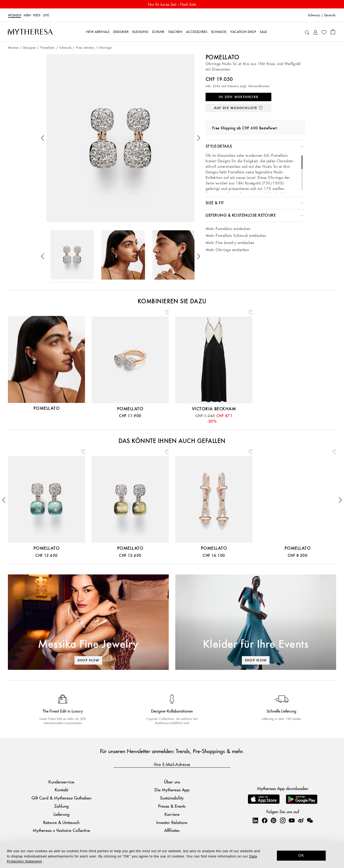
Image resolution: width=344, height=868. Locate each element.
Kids (37, 15)
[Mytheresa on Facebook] (265, 820)
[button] (43, 138)
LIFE (46, 15)
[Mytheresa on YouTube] (292, 820)
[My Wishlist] (324, 32)
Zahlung (61, 806)
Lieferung (61, 814)
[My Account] (315, 32)
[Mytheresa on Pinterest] (273, 820)
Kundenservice (61, 782)
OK (301, 855)
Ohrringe (105, 48)
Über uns (172, 782)
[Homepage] (30, 32)
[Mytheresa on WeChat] (310, 820)
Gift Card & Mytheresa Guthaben (61, 798)
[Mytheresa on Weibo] (301, 820)
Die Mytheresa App (172, 790)
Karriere (172, 814)
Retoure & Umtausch (61, 822)
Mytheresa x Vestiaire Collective (61, 830)
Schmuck (65, 48)
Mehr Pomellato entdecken (228, 229)
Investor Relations (172, 822)
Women (14, 15)
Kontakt (61, 790)
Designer (30, 48)
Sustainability (172, 798)
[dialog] (172, 855)
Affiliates (172, 830)
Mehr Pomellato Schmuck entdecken (236, 236)
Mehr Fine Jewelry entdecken (230, 243)
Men (27, 15)
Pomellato (48, 48)
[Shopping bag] (333, 32)
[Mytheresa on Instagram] (283, 820)
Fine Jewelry (85, 48)
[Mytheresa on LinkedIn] (255, 820)
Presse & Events (172, 806)
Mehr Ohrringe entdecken (227, 250)
